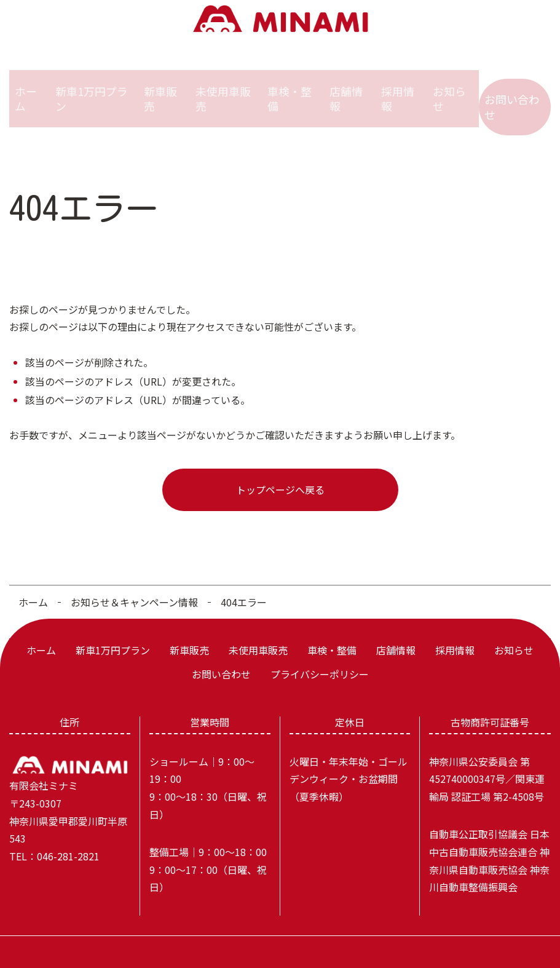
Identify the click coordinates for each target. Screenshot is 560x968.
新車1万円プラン (94, 89)
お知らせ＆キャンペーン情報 (134, 582)
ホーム (28, 89)
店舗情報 (346, 89)
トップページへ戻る (280, 470)
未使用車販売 (224, 89)
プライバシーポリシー (320, 654)
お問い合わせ (514, 89)
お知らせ (452, 89)
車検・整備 (290, 89)
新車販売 (162, 89)
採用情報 (399, 89)
